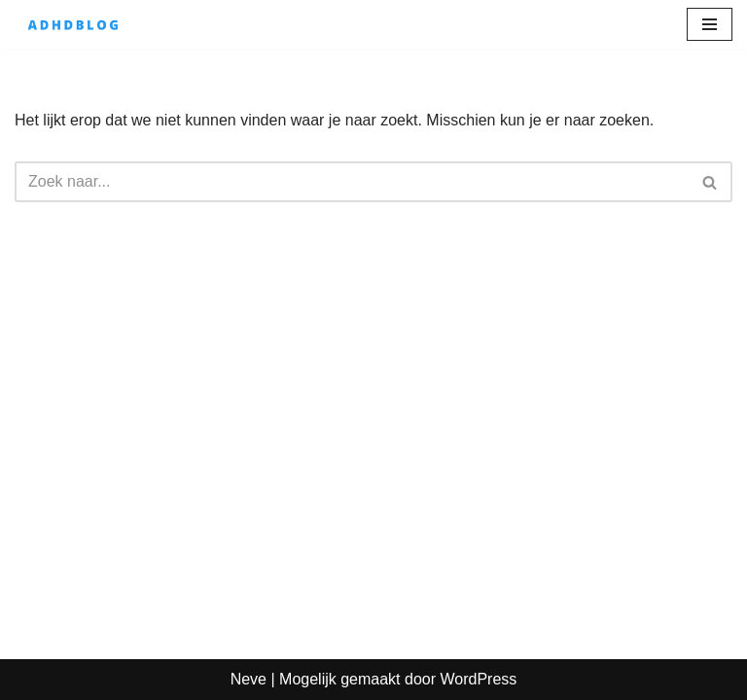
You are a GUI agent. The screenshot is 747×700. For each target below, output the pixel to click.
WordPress (478, 679)
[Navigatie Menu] (710, 24)
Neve (249, 679)
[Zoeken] (352, 182)
